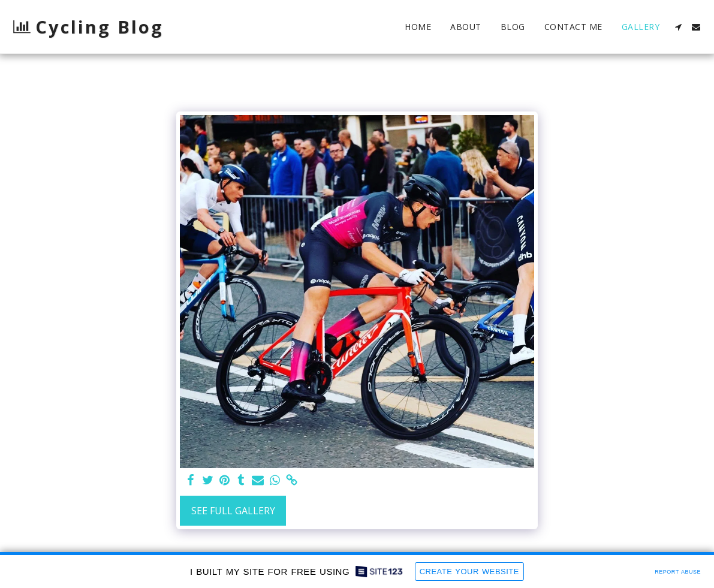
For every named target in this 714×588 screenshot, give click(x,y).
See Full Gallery (233, 511)
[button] (678, 27)
